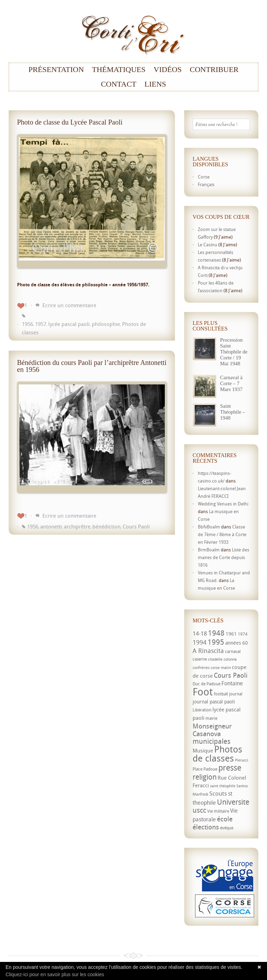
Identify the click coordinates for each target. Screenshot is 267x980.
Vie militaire (218, 811)
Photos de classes (217, 754)
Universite (233, 802)
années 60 (237, 643)
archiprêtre (77, 526)
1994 (200, 642)
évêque (227, 828)
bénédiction (107, 526)
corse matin (221, 668)
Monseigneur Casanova (212, 730)
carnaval (233, 651)
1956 (27, 324)
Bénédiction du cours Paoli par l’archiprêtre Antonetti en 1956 (92, 366)
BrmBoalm (209, 550)
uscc (199, 810)
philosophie (106, 324)
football (221, 694)
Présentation (56, 70)
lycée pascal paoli (69, 324)
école (225, 819)
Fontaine (232, 683)
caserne (200, 659)
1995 (216, 642)
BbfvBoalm (209, 527)
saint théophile (223, 786)
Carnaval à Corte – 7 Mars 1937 (231, 383)
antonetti (51, 526)
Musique (203, 750)
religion (205, 777)
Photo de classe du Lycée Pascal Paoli (70, 122)
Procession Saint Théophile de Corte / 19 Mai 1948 (234, 352)
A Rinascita (208, 651)
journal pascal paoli (214, 702)
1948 (216, 633)
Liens (155, 84)
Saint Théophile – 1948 (233, 412)
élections (206, 827)
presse (230, 768)
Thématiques (119, 70)
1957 (41, 324)
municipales (212, 741)
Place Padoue (205, 769)
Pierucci (242, 760)
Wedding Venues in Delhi (223, 504)
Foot (203, 692)
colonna (230, 659)
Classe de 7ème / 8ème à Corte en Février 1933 (222, 534)
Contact (119, 84)
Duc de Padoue (207, 684)
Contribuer (214, 70)
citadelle (215, 659)
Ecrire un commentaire (69, 305)
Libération (202, 710)
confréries (201, 668)
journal (236, 694)
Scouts (218, 793)
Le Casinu (208, 245)
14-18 (200, 633)
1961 (231, 634)
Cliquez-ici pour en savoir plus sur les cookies (55, 974)
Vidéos (168, 70)
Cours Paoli (136, 526)
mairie (211, 718)
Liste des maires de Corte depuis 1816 (224, 557)
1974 (243, 634)
